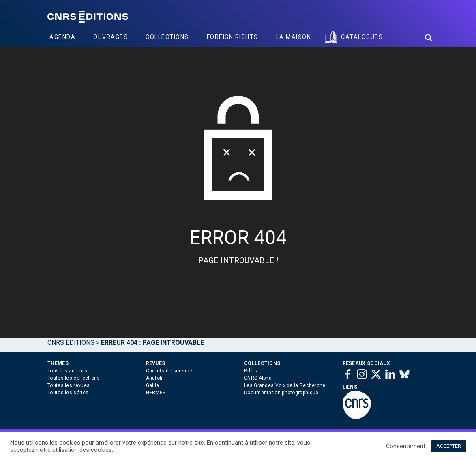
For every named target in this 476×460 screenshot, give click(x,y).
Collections (167, 37)
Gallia (153, 385)
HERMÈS (156, 393)
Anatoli (154, 378)
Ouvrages (110, 37)
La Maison (294, 37)
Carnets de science (169, 371)
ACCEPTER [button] (449, 446)
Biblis (251, 371)
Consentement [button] (406, 446)
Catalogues (362, 37)
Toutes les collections (74, 378)
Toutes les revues (69, 385)
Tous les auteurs (67, 371)
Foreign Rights (233, 37)
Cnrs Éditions (71, 343)
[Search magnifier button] (429, 38)
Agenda (62, 37)
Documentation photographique (281, 393)
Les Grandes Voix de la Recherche (285, 385)
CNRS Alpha (258, 378)
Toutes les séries (68, 393)
